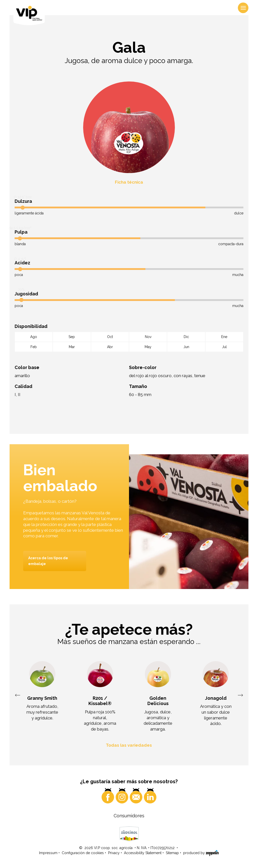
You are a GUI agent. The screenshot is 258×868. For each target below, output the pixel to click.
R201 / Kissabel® (100, 701)
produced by (201, 853)
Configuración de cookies (83, 853)
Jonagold (216, 698)
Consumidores (129, 816)
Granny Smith (42, 698)
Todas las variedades (129, 745)
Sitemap (172, 853)
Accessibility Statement (143, 853)
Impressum (48, 853)
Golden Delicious (158, 701)
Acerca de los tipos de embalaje (48, 561)
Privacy (114, 853)
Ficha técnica (129, 182)
